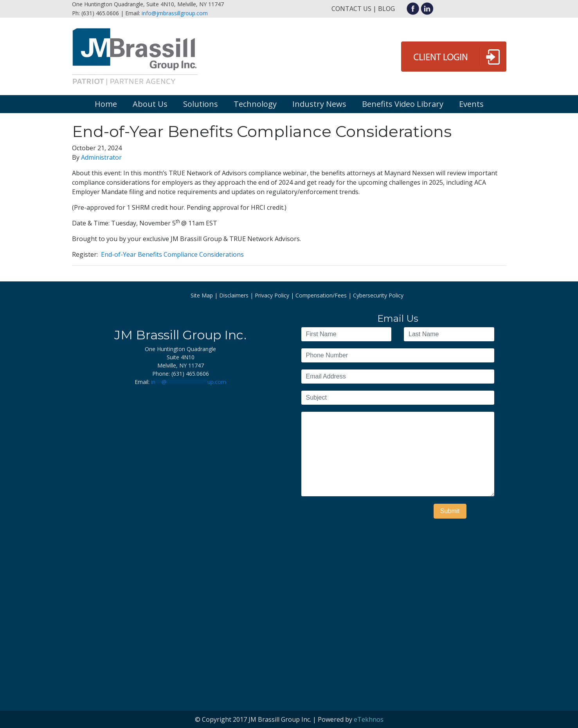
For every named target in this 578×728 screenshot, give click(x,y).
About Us (150, 104)
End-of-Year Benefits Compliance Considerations (172, 254)
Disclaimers (234, 295)
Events (471, 104)
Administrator (101, 157)
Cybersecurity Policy (378, 295)
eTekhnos (369, 719)
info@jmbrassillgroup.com (175, 13)
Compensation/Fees (321, 295)
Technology (255, 104)
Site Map (202, 295)
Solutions (201, 104)
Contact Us (351, 9)
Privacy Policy (272, 295)
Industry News (319, 104)
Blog (386, 9)
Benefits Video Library (403, 104)
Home (106, 104)
